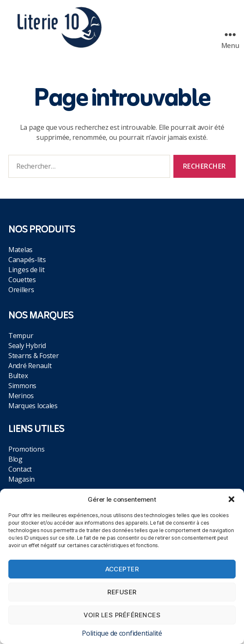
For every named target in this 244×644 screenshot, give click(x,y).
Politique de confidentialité (122, 633)
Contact (20, 469)
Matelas (20, 250)
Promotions (26, 449)
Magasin (22, 479)
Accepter (122, 569)
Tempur (21, 336)
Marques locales (33, 406)
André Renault (30, 366)
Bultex (18, 376)
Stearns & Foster (34, 356)
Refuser (122, 592)
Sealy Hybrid (27, 346)
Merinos (21, 396)
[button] (231, 499)
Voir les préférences (122, 615)
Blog (15, 459)
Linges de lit (27, 270)
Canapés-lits (27, 260)
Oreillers (21, 290)
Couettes (22, 280)
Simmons (22, 386)
